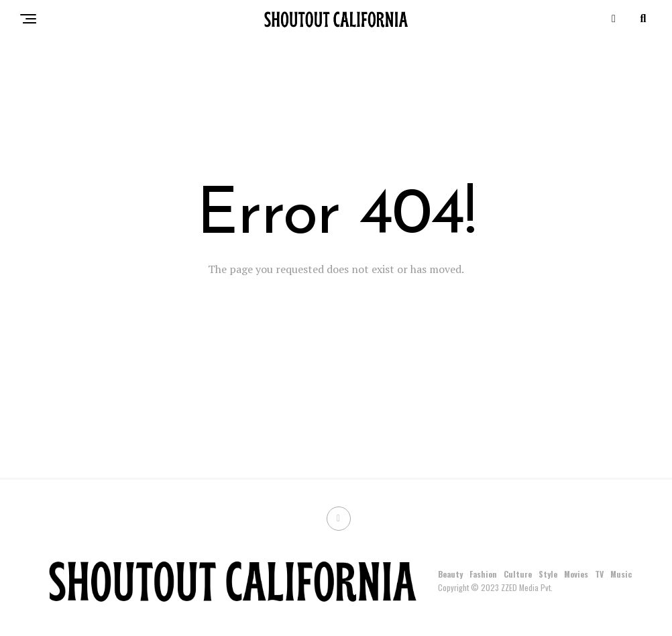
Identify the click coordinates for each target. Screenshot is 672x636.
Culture (518, 574)
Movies (576, 574)
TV (599, 574)
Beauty (450, 574)
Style (548, 574)
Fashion (483, 574)
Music (621, 574)
